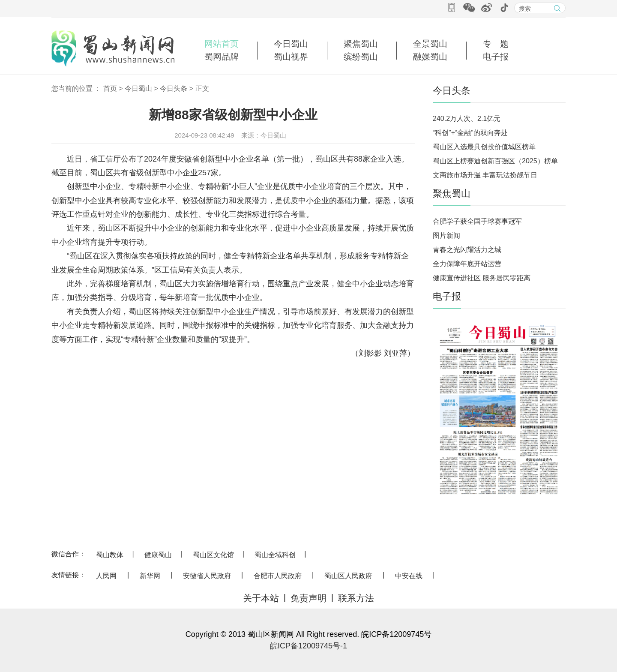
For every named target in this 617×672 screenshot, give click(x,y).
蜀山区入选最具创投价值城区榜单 (484, 147)
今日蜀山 (291, 44)
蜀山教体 (110, 555)
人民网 (106, 576)
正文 (202, 88)
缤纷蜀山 (361, 57)
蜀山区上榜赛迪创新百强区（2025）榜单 (495, 161)
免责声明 (308, 598)
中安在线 (409, 576)
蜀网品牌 (222, 57)
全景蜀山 (430, 44)
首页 (110, 88)
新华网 (150, 576)
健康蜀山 (158, 555)
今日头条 (174, 88)
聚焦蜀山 (361, 44)
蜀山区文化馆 (213, 555)
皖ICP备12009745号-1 (308, 646)
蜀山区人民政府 (348, 576)
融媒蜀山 (430, 57)
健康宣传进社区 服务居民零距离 (482, 278)
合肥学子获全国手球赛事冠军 (477, 221)
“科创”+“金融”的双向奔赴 (470, 133)
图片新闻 (446, 235)
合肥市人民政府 (278, 576)
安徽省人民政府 (207, 576)
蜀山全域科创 (275, 555)
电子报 (496, 57)
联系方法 (356, 598)
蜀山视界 (291, 57)
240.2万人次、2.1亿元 (467, 118)
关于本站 (261, 598)
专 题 (496, 44)
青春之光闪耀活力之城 (467, 250)
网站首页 (222, 44)
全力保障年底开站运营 (467, 264)
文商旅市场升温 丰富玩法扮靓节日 (485, 175)
